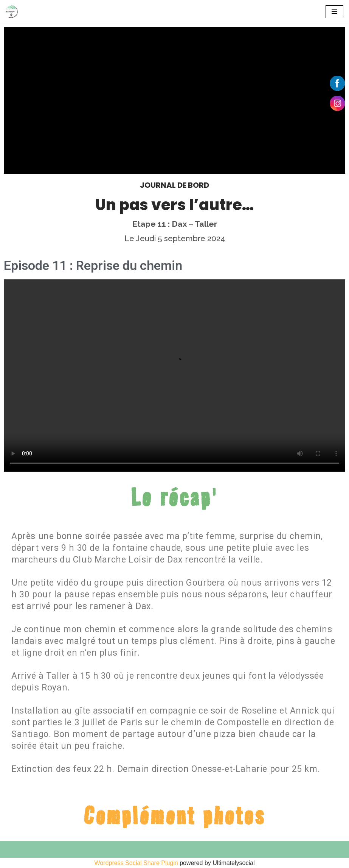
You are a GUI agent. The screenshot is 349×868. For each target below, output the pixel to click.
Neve (13, 860)
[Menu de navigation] (334, 12)
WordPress (76, 860)
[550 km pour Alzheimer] (12, 12)
